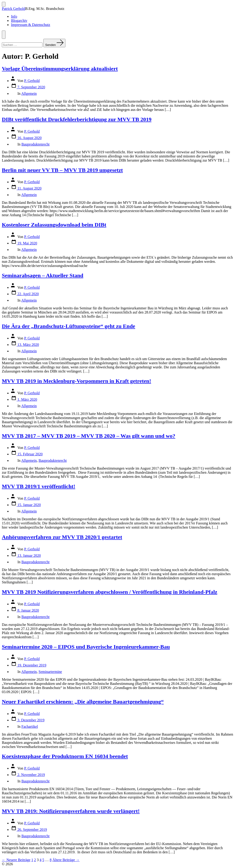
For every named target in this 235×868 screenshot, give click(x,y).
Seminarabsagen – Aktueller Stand (43, 275)
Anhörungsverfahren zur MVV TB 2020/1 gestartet (62, 537)
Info (14, 16)
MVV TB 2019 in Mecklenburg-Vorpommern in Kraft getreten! (76, 381)
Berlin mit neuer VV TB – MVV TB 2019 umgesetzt (62, 170)
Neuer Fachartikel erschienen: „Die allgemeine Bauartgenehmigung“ (83, 702)
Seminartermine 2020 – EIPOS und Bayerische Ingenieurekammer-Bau (86, 647)
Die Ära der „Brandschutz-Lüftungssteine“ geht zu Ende (69, 326)
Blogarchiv (19, 21)
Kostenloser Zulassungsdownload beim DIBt (54, 225)
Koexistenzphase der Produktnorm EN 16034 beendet (65, 756)
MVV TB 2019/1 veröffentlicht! (39, 486)
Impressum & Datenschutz (31, 25)
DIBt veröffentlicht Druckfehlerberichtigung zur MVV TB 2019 (77, 119)
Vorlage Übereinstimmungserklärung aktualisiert (60, 69)
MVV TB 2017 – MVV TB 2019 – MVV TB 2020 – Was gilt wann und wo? (89, 436)
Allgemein (29, 94)
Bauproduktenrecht (35, 144)
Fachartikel (30, 727)
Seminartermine (50, 672)
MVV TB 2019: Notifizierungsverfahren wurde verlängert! (71, 811)
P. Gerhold (32, 81)
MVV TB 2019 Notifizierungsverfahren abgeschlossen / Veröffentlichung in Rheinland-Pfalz (110, 592)
